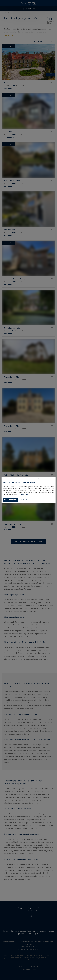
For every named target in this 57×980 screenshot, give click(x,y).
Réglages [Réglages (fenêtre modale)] (25, 500)
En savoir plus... (24, 494)
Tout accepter (11, 500)
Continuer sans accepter (45, 479)
